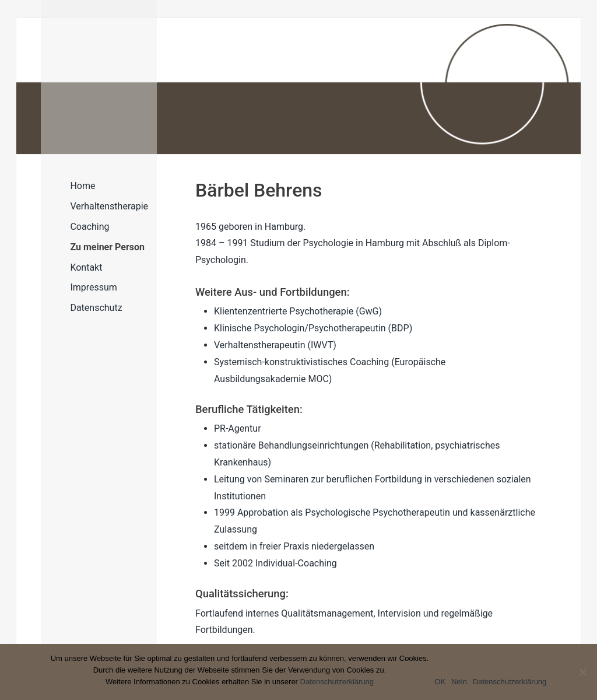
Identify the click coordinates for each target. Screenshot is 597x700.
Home (82, 186)
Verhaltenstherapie (109, 206)
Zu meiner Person (107, 247)
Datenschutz (96, 308)
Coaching (89, 227)
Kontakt (86, 267)
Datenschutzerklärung (337, 682)
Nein (459, 682)
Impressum (94, 287)
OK (440, 682)
